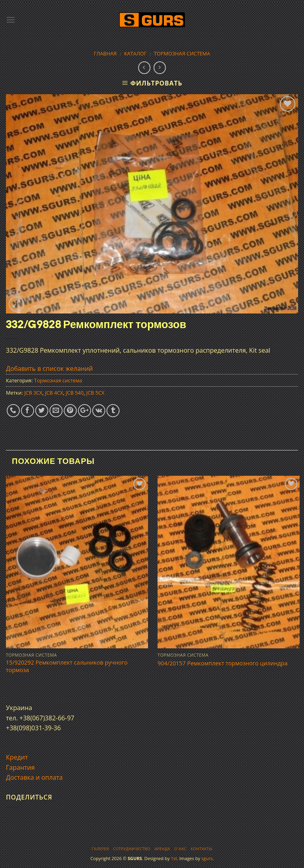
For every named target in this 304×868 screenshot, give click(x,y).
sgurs (207, 858)
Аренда (162, 849)
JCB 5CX (95, 393)
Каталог (135, 53)
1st (174, 858)
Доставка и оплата (34, 777)
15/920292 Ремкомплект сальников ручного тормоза (67, 666)
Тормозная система (182, 53)
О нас (180, 849)
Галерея (100, 849)
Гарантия (20, 767)
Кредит (17, 757)
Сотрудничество (132, 849)
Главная (105, 53)
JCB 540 (75, 393)
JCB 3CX (33, 393)
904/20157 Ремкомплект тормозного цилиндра (222, 663)
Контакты (201, 849)
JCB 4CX (54, 393)
